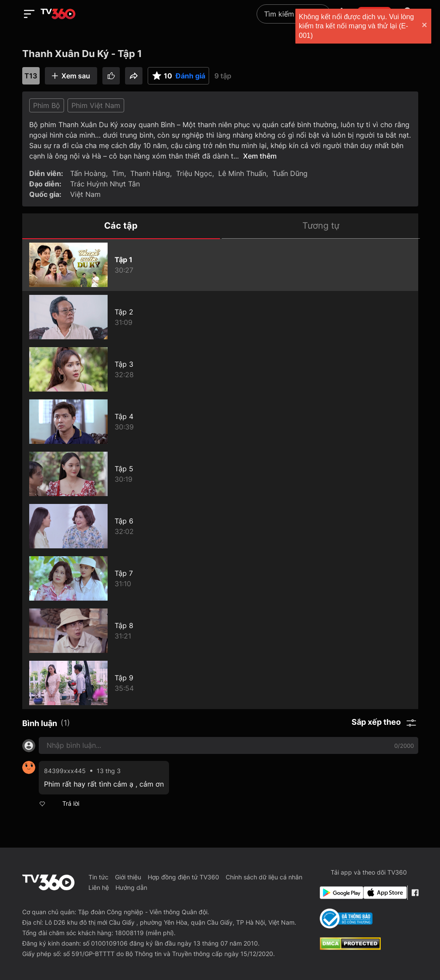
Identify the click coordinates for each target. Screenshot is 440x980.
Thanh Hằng (150, 173)
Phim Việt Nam (96, 105)
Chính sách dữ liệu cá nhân (264, 877)
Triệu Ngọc (194, 173)
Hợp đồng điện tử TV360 (183, 877)
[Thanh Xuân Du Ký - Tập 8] (220, 631)
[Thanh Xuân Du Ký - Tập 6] (220, 526)
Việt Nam (85, 194)
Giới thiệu (128, 877)
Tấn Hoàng (88, 173)
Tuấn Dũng (290, 173)
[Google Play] (340, 893)
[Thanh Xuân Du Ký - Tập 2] (220, 317)
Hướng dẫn (131, 887)
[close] (425, 26)
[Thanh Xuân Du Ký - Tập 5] (220, 474)
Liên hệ (99, 887)
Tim (118, 173)
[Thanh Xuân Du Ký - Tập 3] (220, 369)
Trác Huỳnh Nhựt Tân (105, 184)
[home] (58, 14)
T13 (31, 76)
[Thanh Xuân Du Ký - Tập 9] (220, 683)
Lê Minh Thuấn (242, 173)
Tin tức (98, 877)
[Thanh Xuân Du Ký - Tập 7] (220, 578)
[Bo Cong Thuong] (346, 919)
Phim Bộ (47, 105)
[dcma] (350, 947)
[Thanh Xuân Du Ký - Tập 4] (220, 422)
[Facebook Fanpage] (415, 893)
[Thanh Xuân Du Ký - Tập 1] (220, 265)
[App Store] (383, 893)
